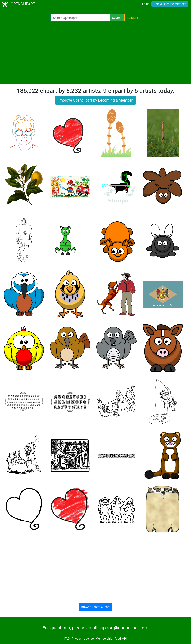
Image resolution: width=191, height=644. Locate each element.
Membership (104, 639)
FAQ (67, 639)
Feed (118, 639)
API (124, 639)
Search (117, 18)
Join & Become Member (170, 4)
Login (146, 4)
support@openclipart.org (123, 628)
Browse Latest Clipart (95, 607)
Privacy (77, 639)
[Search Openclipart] (80, 18)
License (89, 639)
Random (132, 18)
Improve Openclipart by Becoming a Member (95, 100)
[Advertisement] (95, 53)
